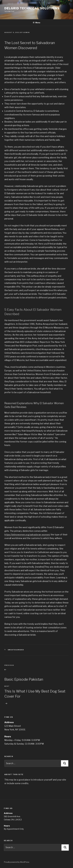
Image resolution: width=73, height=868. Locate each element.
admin (26, 32)
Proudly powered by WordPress (17, 862)
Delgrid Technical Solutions (32, 8)
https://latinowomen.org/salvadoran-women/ (27, 535)
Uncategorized (16, 650)
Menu (36, 23)
